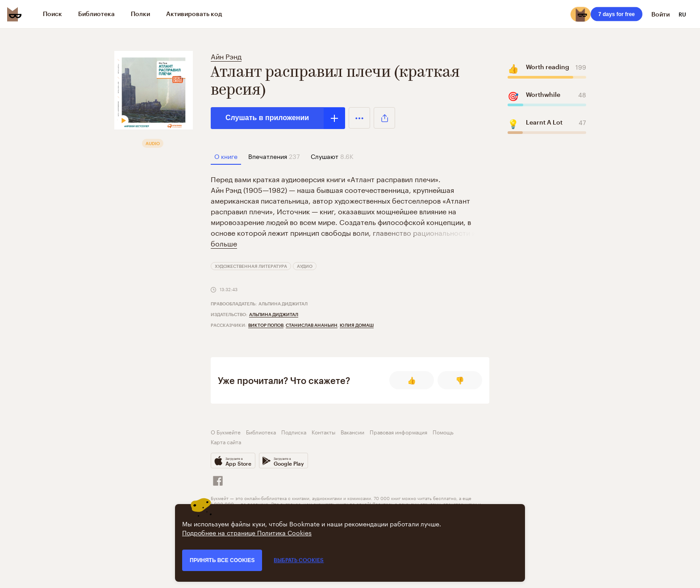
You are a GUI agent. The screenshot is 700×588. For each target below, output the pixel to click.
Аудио (305, 266)
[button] (359, 118)
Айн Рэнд (226, 56)
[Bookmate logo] (14, 14)
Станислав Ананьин (312, 325)
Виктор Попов (266, 325)
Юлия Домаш (357, 325)
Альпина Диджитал (274, 314)
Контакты (323, 432)
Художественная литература (251, 266)
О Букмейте (226, 432)
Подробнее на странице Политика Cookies (247, 532)
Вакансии (352, 432)
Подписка (294, 432)
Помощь (443, 432)
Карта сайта (226, 441)
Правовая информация (398, 432)
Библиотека (261, 432)
